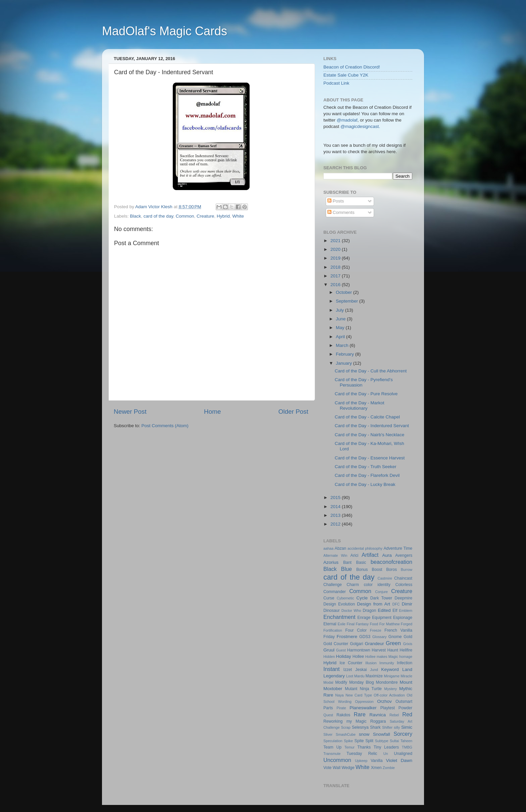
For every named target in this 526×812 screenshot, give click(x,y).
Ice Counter (351, 663)
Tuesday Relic (362, 754)
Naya (339, 695)
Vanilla (377, 761)
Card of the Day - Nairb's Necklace (370, 435)
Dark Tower (381, 598)
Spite (359, 741)
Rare (360, 714)
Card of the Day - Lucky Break (365, 484)
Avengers (404, 555)
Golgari (356, 644)
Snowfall (382, 734)
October (345, 292)
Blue (347, 569)
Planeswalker (363, 708)
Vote (327, 768)
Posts (336, 201)
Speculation (333, 741)
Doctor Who (351, 611)
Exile (341, 624)
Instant (332, 669)
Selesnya (360, 727)
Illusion (371, 663)
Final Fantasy (357, 624)
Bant (347, 562)
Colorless (404, 585)
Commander (335, 592)
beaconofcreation (391, 562)
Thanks (364, 747)
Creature (205, 216)
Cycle (362, 598)
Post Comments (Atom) (165, 426)
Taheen (406, 741)
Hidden (329, 657)
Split (369, 741)
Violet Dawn (399, 760)
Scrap (346, 727)
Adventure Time (398, 548)
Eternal (330, 624)
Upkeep (361, 761)
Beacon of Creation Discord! (352, 67)
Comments (341, 212)
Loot (350, 676)
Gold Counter (336, 644)
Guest (341, 650)
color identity (377, 585)
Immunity (387, 663)
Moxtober (333, 689)
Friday (329, 637)
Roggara (378, 721)
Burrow (407, 570)
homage (406, 657)
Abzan (340, 548)
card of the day (158, 216)
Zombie (389, 768)
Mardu (359, 676)
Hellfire (406, 650)
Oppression (364, 702)
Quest (328, 715)
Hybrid (223, 216)
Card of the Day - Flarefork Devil (367, 475)
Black (135, 216)
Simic (407, 727)
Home (212, 412)
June (341, 319)
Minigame (392, 676)
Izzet (348, 670)
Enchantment (339, 617)
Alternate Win (335, 555)
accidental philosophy (365, 548)
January (345, 363)
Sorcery (403, 734)
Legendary (334, 676)
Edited (384, 610)
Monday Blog (362, 682)
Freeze (376, 630)
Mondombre (387, 682)
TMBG (407, 747)
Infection (405, 663)
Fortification (333, 630)
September (348, 301)
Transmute (332, 754)
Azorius (331, 562)
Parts (328, 708)
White (238, 216)
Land (407, 669)
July (340, 310)
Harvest (379, 650)
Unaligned (403, 754)
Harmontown (359, 650)
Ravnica (378, 715)
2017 (336, 276)
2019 (336, 258)
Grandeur (375, 644)
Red (407, 714)
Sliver (328, 734)
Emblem (406, 611)
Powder (405, 708)
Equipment (382, 618)
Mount (406, 682)
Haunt (392, 650)
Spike (348, 741)
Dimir (407, 604)
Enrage (364, 618)
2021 (336, 241)
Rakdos (343, 715)
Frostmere (347, 637)
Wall (337, 768)
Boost (377, 570)
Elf (395, 611)
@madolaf (347, 120)
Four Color (356, 630)
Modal (328, 682)
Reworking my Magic (345, 721)
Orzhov (384, 701)
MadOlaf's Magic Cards (165, 31)
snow (364, 734)
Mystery (390, 689)
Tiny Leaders (386, 747)
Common (185, 216)
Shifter (387, 727)
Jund (374, 670)
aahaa (328, 548)
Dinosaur (332, 611)
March (343, 345)
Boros (391, 570)
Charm (353, 585)
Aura (387, 555)
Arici (355, 555)
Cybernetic (346, 598)
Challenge (333, 585)
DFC (396, 604)
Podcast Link (336, 83)
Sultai (394, 741)
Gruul (329, 650)
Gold (408, 637)
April (341, 337)
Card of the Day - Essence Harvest (370, 458)
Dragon (369, 611)
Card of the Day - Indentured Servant (372, 426)
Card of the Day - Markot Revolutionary (360, 405)
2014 (336, 507)
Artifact (370, 555)
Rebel (394, 715)
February (346, 354)
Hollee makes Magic (382, 657)
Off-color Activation (389, 695)
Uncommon (337, 760)
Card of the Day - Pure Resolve (366, 394)
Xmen (376, 768)
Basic (361, 562)
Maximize (374, 676)
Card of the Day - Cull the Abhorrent (371, 371)
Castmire (385, 578)
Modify (341, 682)
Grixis (408, 644)
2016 (336, 285)
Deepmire (403, 598)
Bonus (362, 570)
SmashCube (346, 734)
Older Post (293, 412)
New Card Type (359, 695)
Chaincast (403, 578)
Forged (407, 624)
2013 (336, 515)
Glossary (380, 637)
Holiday (344, 656)
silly (397, 727)
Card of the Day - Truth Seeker (366, 467)
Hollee (358, 657)
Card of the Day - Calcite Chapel (367, 417)
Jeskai (361, 670)
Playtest (388, 708)
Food (374, 624)
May (341, 328)
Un (386, 754)
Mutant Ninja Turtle (363, 689)
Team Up (332, 747)
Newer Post (130, 412)
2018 (336, 267)
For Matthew (390, 624)
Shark (375, 727)
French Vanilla (398, 630)
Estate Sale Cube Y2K (346, 75)
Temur (350, 747)
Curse (329, 598)
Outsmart (404, 702)
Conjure (381, 592)
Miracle (406, 676)
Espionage (403, 618)
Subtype (382, 741)
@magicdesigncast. (360, 126)
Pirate (341, 708)
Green (393, 643)
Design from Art (374, 604)
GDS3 (365, 637)
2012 (336, 524)
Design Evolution (339, 604)
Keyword (390, 669)
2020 (336, 249)
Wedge (348, 768)
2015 (336, 498)
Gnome (395, 637)
